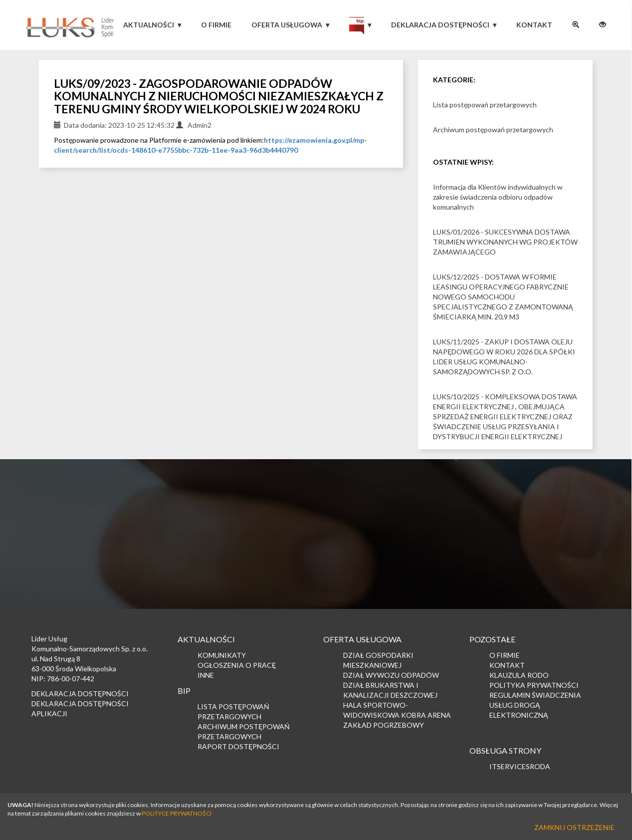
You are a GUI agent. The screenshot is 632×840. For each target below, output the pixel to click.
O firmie (216, 25)
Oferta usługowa (287, 25)
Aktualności (149, 25)
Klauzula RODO (519, 675)
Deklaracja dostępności (440, 25)
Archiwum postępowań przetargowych (493, 130)
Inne (206, 675)
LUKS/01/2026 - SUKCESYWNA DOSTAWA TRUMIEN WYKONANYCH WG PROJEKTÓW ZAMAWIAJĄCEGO (505, 242)
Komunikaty (222, 655)
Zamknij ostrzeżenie (574, 827)
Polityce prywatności (177, 813)
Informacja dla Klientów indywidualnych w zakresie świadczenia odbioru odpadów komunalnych (498, 197)
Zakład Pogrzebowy (384, 725)
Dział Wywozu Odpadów (391, 675)
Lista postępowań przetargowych (485, 105)
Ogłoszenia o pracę (237, 665)
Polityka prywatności (534, 685)
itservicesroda (520, 766)
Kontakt (534, 25)
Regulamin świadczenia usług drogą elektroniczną (535, 705)
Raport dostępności (238, 746)
